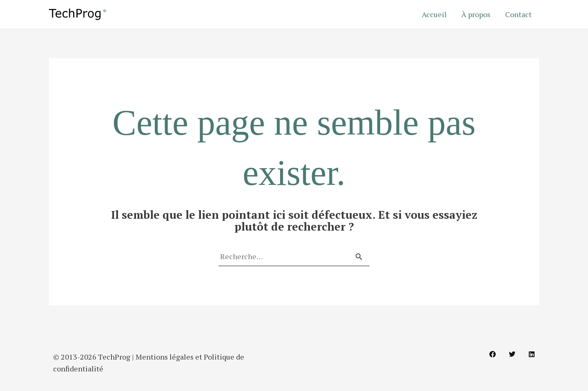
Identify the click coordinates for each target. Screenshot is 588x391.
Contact (518, 14)
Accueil (434, 14)
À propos (476, 14)
